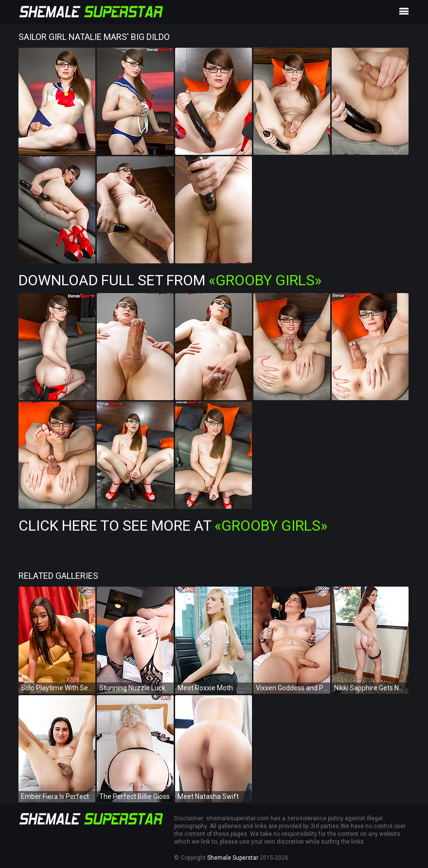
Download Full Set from (170, 280)
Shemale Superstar (233, 858)
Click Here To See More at (173, 526)
